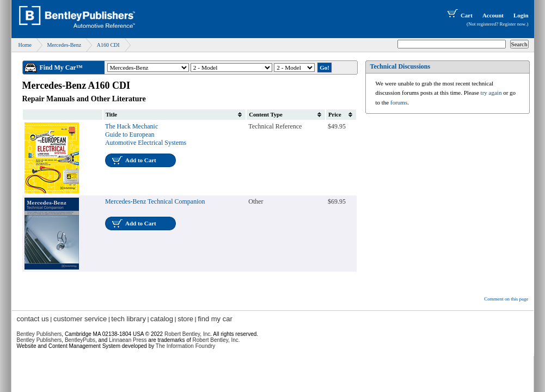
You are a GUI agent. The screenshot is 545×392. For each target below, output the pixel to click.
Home (25, 45)
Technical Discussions (400, 66)
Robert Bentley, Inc (187, 334)
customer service (80, 319)
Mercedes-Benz (64, 45)
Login (521, 15)
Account (493, 15)
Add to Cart (141, 160)
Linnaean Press (128, 340)
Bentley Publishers (39, 334)
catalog (162, 319)
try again (491, 93)
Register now (513, 24)
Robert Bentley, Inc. (216, 340)
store (185, 319)
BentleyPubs (80, 340)
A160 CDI (108, 45)
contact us (33, 319)
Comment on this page (506, 299)
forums (399, 102)
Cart (459, 15)
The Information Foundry (186, 346)
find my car (215, 319)
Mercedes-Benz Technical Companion (155, 201)
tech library (128, 319)
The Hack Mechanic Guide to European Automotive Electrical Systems (146, 134)
